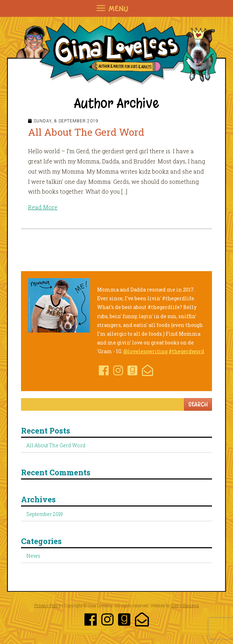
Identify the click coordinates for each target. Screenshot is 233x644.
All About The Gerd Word (86, 132)
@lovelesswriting (145, 351)
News (33, 556)
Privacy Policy (48, 605)
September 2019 (44, 514)
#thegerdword (186, 351)
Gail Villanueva (185, 605)
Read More (43, 207)
